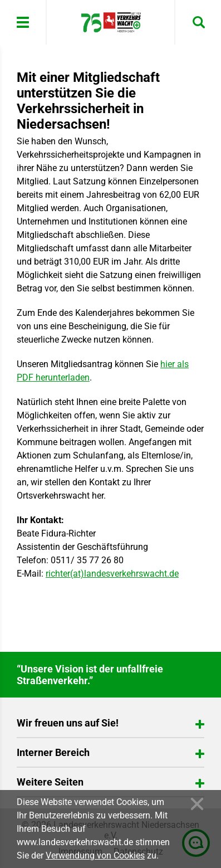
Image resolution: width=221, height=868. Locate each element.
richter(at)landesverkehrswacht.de (112, 574)
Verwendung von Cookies (95, 855)
